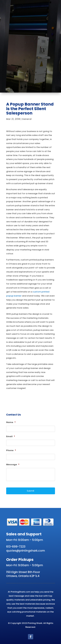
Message (13, 465)
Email (11, 437)
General (27, 119)
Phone (11, 451)
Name (11, 422)
